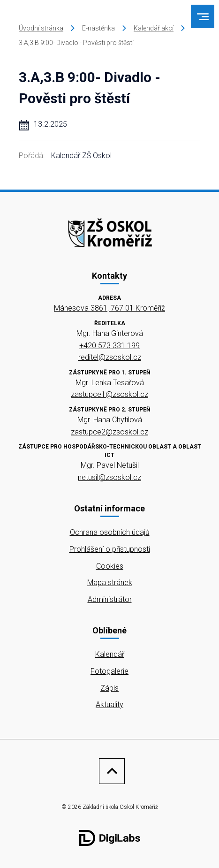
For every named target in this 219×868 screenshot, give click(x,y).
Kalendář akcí (154, 28)
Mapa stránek (110, 582)
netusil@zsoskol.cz (109, 477)
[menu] (203, 17)
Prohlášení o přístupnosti (110, 549)
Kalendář (110, 654)
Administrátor (110, 599)
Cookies (110, 566)
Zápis (109, 688)
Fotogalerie (109, 671)
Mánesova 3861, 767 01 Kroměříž (109, 308)
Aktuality (109, 704)
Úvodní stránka (41, 28)
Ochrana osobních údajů (110, 532)
